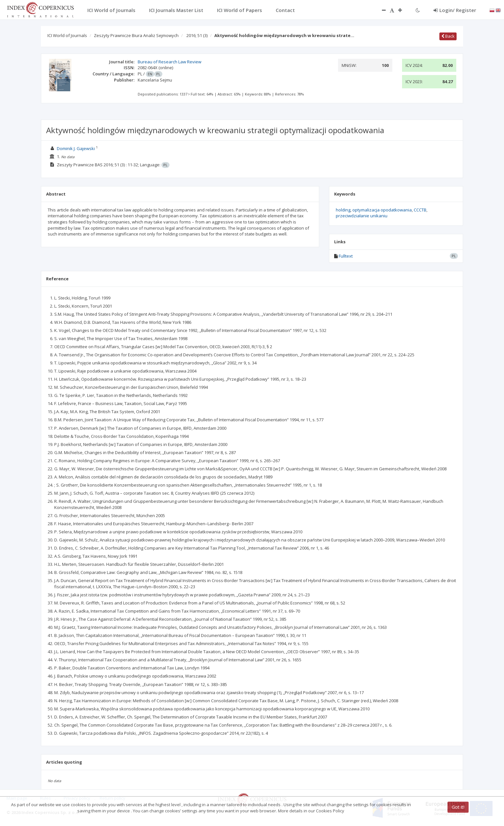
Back (448, 36)
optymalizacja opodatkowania (382, 210)
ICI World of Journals (67, 35)
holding (343, 210)
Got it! (458, 807)
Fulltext (346, 256)
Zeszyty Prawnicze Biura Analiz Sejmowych (136, 35)
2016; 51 (197, 35)
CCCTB (420, 210)
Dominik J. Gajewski (76, 148)
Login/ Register (455, 10)
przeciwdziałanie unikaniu (362, 216)
